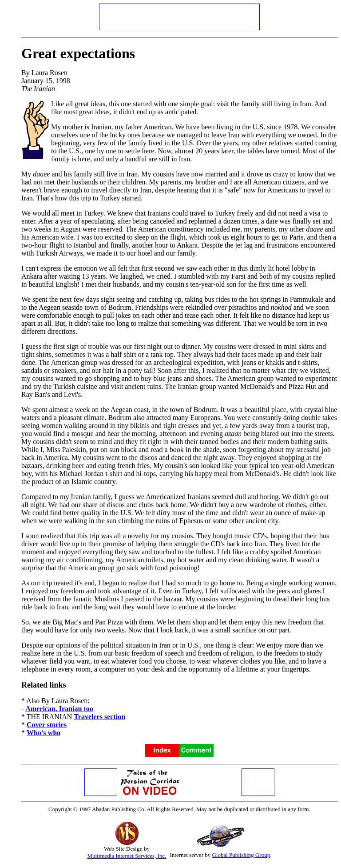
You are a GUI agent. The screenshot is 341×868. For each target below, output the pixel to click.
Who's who (44, 733)
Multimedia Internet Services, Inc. (127, 856)
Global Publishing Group (241, 855)
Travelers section (99, 717)
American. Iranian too (59, 709)
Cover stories (47, 725)
